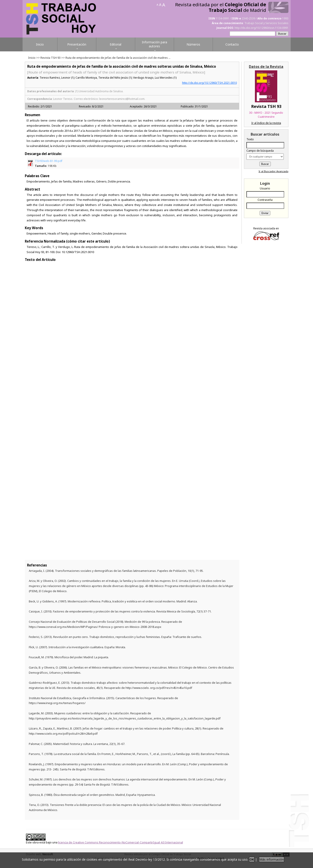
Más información (272, 859)
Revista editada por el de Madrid (221, 7)
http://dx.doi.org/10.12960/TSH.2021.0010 (209, 83)
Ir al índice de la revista (266, 123)
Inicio (32, 58)
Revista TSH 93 (50, 58)
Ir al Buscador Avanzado (274, 171)
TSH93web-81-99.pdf (49, 164)
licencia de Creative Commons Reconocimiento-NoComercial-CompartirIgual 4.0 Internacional (121, 842)
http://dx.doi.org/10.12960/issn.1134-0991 (262, 28)
